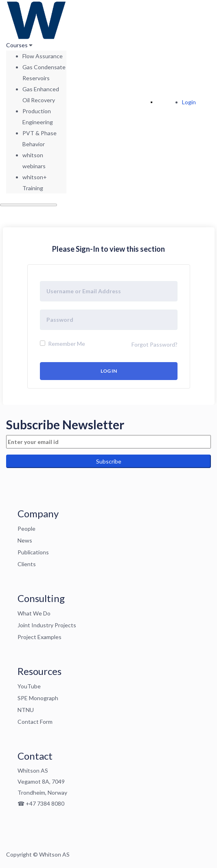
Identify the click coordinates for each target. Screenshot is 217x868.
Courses (18, 45)
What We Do (34, 613)
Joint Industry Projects (47, 625)
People (26, 528)
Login (189, 102)
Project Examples (39, 637)
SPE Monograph (38, 698)
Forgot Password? (155, 344)
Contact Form (35, 722)
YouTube (29, 686)
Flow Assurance (43, 56)
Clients (27, 564)
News (25, 540)
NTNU (26, 710)
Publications (33, 552)
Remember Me (62, 344)
